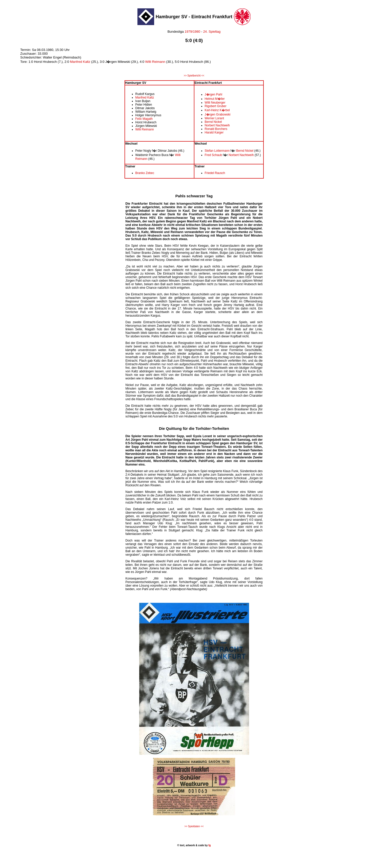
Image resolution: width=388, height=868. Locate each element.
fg (209, 845)
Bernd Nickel (213, 122)
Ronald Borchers (216, 129)
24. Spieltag (212, 32)
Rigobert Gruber (216, 106)
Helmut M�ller (215, 99)
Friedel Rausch (215, 173)
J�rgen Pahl (213, 94)
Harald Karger (214, 132)
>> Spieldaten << (194, 826)
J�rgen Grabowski (218, 114)
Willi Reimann (155, 62)
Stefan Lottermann (217, 151)
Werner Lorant (214, 118)
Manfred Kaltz (80, 62)
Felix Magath (144, 119)
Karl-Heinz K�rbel (217, 110)
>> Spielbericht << (194, 76)
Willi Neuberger (215, 103)
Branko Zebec (145, 173)
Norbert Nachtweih (217, 125)
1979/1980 (192, 32)
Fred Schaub (213, 155)
